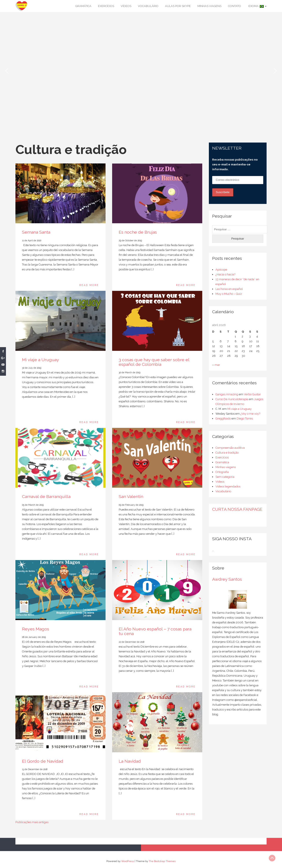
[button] (7, 71)
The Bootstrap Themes (162, 861)
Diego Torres (245, 418)
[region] (141, 71)
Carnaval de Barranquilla (46, 497)
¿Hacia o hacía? (225, 274)
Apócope (221, 270)
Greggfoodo (223, 418)
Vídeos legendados (228, 486)
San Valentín (131, 497)
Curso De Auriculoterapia (232, 399)
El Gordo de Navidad (43, 761)
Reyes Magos (36, 629)
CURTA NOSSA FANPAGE (237, 509)
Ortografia (222, 472)
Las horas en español (229, 289)
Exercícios (106, 6)
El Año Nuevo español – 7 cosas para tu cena (155, 631)
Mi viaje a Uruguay (41, 360)
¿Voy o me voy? (250, 414)
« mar (216, 365)
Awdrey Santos (227, 579)
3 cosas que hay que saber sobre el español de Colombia (154, 362)
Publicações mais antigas (32, 822)
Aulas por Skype (178, 6)
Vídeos (126, 6)
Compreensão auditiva (230, 448)
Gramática (83, 6)
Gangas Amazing (227, 394)
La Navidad (130, 761)
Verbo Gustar (252, 394)
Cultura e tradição (227, 453)
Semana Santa (36, 232)
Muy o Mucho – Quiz (229, 294)
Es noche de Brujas (138, 232)
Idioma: (257, 6)
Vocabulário (148, 6)
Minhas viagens (209, 6)
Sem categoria (225, 477)
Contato (235, 6)
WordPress (128, 861)
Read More (89, 285)
